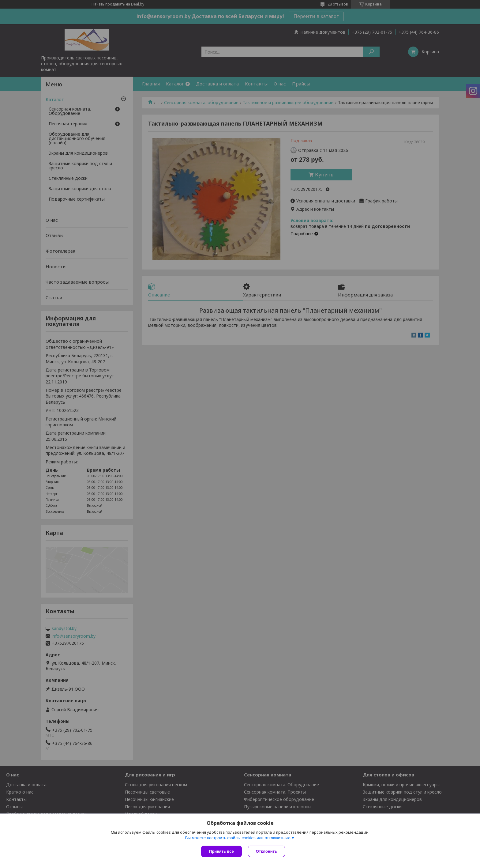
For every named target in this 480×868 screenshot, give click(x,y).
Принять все (221, 851)
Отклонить (266, 851)
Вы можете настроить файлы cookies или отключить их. (238, 838)
